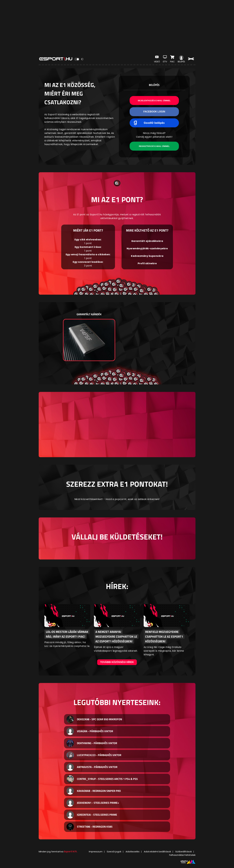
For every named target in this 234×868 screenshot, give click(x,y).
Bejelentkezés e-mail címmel (154, 101)
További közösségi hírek (117, 662)
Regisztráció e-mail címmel (154, 146)
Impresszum (96, 852)
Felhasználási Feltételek (182, 855)
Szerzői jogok (114, 852)
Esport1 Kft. (71, 852)
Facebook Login (154, 112)
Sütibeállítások (184, 852)
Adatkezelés (133, 852)
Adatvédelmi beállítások (157, 852)
